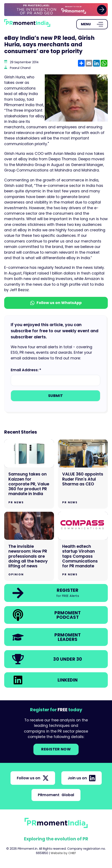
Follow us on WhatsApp (56, 303)
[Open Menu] (92, 24)
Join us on (82, 778)
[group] (56, 10)
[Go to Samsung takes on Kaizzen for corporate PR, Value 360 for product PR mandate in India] (29, 474)
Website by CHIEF (63, 853)
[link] (56, 10)
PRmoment (56, 795)
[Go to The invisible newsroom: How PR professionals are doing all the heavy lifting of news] (29, 546)
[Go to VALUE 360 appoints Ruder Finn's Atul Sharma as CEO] (83, 474)
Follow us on (33, 778)
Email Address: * (26, 370)
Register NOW (56, 749)
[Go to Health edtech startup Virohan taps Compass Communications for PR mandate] (83, 546)
